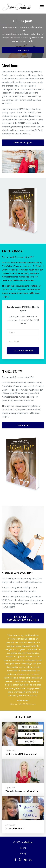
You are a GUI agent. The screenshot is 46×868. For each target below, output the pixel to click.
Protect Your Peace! (15, 828)
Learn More (23, 50)
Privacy (23, 853)
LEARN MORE (23, 425)
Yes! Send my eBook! (23, 351)
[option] (23, 670)
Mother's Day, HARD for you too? (21, 754)
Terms (23, 848)
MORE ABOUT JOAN (23, 142)
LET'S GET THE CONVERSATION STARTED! (23, 618)
